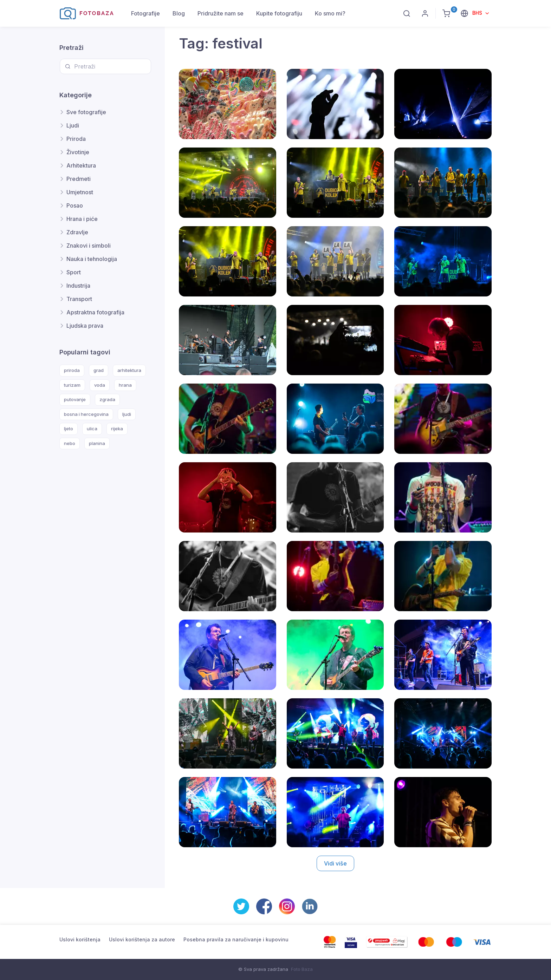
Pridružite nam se (221, 13)
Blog (179, 13)
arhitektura (129, 370)
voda (100, 385)
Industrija (78, 286)
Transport (79, 299)
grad (99, 370)
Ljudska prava (85, 326)
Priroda (76, 139)
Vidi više (335, 863)
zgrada (107, 399)
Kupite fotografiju (279, 13)
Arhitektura (81, 165)
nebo (70, 443)
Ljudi (73, 125)
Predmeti (79, 179)
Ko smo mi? (330, 13)
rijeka (117, 429)
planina (97, 443)
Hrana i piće (82, 219)
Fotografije (145, 13)
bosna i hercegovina (86, 414)
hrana (125, 385)
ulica (92, 429)
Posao (75, 205)
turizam (72, 385)
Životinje (78, 152)
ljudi (127, 414)
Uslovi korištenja (80, 939)
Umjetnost (80, 192)
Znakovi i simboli (89, 246)
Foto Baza (302, 969)
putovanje (75, 399)
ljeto (69, 429)
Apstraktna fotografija (95, 312)
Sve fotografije (86, 112)
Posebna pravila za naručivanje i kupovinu (236, 939)
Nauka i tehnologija (92, 259)
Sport (74, 272)
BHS (478, 13)
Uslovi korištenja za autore (142, 939)
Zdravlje (77, 232)
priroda (72, 370)
